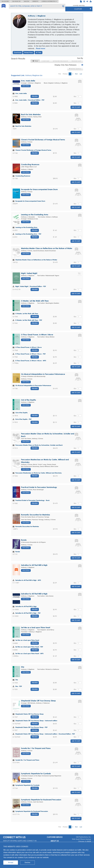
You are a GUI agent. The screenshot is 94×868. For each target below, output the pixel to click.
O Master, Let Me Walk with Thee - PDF (29, 320)
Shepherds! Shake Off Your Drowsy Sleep (38, 701)
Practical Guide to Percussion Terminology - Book (32, 500)
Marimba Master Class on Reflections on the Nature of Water (47, 248)
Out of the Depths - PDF (23, 419)
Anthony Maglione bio (34, 75)
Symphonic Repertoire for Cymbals (36, 773)
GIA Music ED (16, 1)
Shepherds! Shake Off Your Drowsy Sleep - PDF (31, 727)
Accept (11, 862)
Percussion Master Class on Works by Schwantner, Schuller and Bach (39, 445)
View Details (26, 86)
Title (35, 61)
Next (76, 74)
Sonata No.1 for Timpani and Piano (36, 748)
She (23, 667)
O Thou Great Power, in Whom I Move (37, 335)
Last (81, 74)
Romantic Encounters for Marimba (35, 515)
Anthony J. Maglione (37, 16)
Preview (35, 96)
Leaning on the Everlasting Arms (35, 215)
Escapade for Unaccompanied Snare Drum (39, 189)
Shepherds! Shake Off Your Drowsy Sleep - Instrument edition (36, 721)
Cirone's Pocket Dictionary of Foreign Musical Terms (43, 140)
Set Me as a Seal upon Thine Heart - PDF (29, 647)
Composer (45, 61)
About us (55, 841)
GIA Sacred (5, 1)
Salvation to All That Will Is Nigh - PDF (28, 613)
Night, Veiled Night (29, 273)
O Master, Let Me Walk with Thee (35, 301)
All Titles (38, 53)
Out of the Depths (28, 400)
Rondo (24, 540)
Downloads (18, 53)
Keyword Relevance (60, 61)
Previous (65, 74)
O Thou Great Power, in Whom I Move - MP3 (31, 361)
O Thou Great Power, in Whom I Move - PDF (30, 354)
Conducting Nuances (30, 164)
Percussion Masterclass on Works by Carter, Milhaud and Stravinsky (39, 473)
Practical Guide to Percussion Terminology (39, 487)
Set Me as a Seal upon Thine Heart (36, 627)
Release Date (76, 61)
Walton (26, 1)
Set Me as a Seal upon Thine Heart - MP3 (29, 653)
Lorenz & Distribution (49, 1)
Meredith (35, 1)
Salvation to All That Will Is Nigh (34, 565)
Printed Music (29, 53)
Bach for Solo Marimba (31, 114)
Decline (27, 862)
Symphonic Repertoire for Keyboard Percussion (41, 800)
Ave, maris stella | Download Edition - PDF (30, 100)
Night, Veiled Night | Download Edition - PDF (31, 286)
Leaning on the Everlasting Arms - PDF (28, 234)
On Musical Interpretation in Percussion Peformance (43, 374)
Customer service (55, 837)
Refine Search (75, 69)
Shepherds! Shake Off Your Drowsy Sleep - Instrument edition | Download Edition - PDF (45, 734)
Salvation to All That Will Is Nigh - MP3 (28, 580)
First (60, 74)
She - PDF (19, 686)
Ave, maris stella (28, 81)
